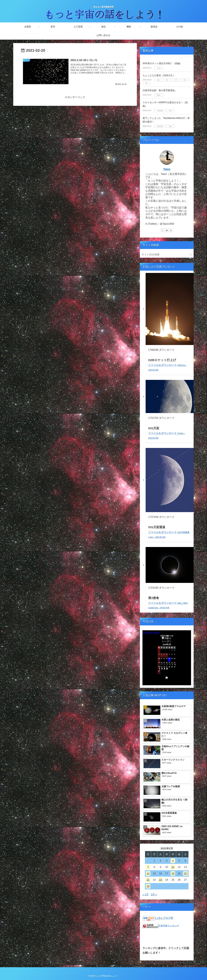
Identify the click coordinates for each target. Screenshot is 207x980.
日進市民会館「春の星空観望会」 (160, 90)
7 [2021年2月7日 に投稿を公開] (148, 867)
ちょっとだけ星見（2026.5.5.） (159, 75)
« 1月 (146, 895)
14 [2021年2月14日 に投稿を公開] (148, 873)
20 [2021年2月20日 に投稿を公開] (185, 873)
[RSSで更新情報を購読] (171, 230)
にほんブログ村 (164, 918)
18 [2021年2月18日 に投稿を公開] (173, 873)
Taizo (167, 169)
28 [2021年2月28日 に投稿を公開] (148, 886)
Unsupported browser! (167, 659)
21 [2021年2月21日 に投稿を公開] (148, 880)
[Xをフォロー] (163, 230)
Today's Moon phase (151, 633)
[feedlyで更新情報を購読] (167, 230)
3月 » (154, 895)
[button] (191, 255)
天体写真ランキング (169, 926)
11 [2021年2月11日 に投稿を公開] (173, 867)
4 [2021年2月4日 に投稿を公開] (173, 861)
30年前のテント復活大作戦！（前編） (162, 63)
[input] (167, 255)
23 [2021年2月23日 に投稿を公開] (160, 880)
